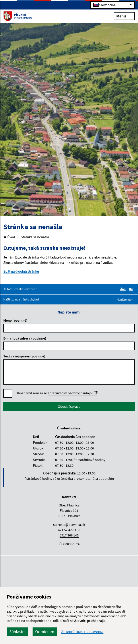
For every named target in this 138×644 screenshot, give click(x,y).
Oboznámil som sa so (56, 393)
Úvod (9, 237)
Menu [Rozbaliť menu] (124, 16)
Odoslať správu (69, 406)
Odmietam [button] (45, 632)
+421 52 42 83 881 (69, 530)
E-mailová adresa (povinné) (25, 338)
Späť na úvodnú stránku (21, 271)
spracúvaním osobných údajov (73, 393)
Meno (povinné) (15, 320)
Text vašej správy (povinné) (24, 356)
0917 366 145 (69, 535)
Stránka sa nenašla (35, 237)
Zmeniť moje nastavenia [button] (82, 632)
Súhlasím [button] (17, 632)
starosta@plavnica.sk (69, 525)
